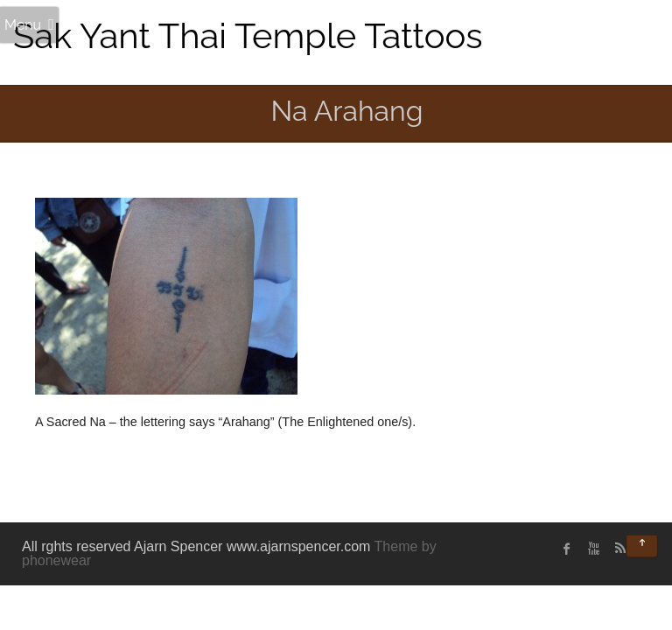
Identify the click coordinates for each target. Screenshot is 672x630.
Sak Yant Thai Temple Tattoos (248, 35)
